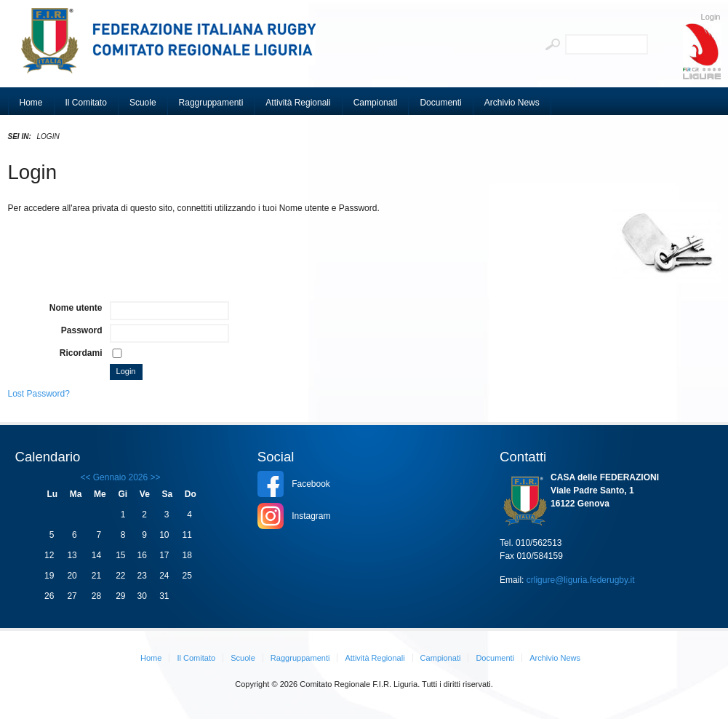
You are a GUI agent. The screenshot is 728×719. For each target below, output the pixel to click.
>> (154, 477)
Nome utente (76, 308)
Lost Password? (39, 394)
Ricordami (81, 353)
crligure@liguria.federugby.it (581, 580)
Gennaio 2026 (120, 477)
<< (85, 477)
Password (82, 330)
